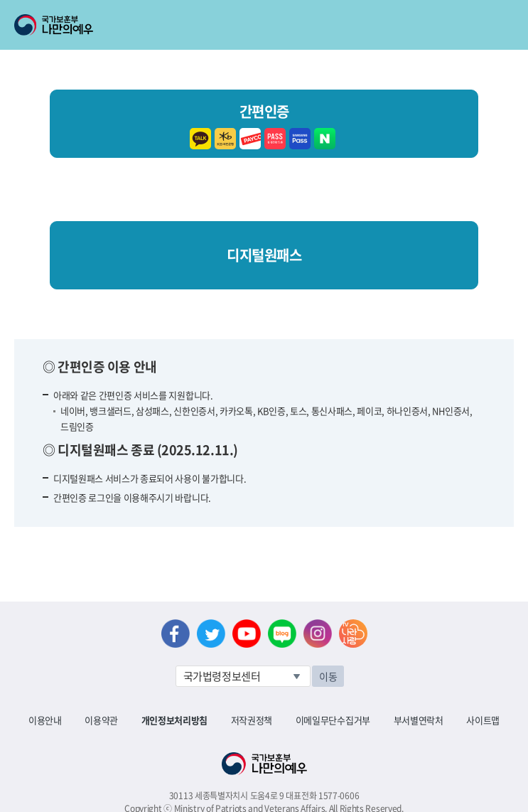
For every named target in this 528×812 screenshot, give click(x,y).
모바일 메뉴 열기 (504, 25)
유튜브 (247, 634)
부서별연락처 (419, 720)
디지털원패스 (264, 255)
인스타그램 (318, 634)
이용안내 (45, 720)
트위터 (211, 634)
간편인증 (264, 124)
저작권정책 (252, 720)
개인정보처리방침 (174, 720)
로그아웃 (172, 8)
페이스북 (176, 634)
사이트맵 (483, 720)
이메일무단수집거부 (333, 720)
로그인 (122, 8)
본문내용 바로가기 (0, 0)
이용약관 (101, 720)
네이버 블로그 (282, 634)
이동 (328, 676)
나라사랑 (353, 634)
